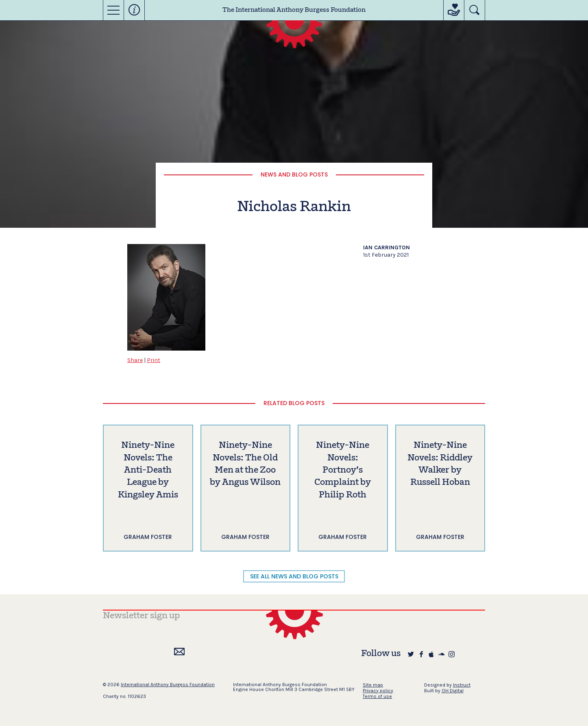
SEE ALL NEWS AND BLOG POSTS (294, 576)
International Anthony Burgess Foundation (168, 685)
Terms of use (377, 696)
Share (135, 360)
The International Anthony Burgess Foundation (294, 10)
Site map (373, 685)
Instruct (462, 685)
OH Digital (453, 691)
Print (154, 360)
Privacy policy (378, 691)
